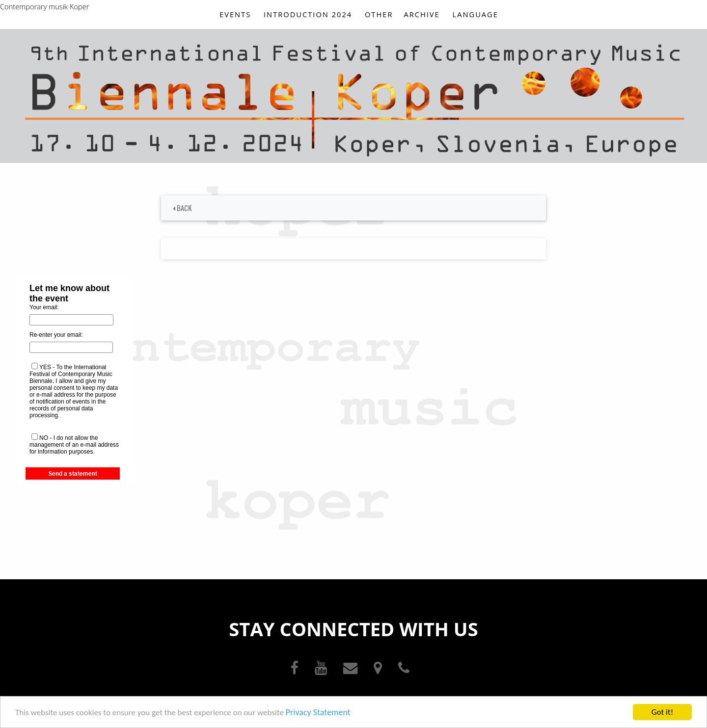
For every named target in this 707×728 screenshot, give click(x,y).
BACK (182, 208)
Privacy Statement (318, 713)
